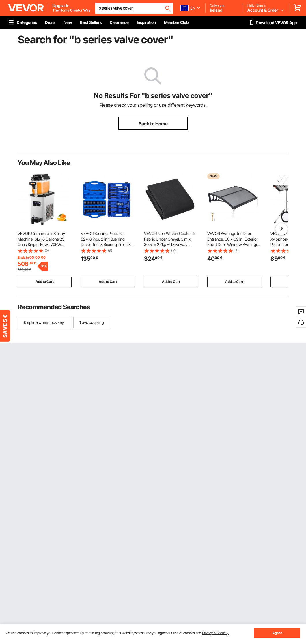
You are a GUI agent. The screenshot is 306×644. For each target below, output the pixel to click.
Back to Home (153, 124)
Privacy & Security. (215, 633)
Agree (277, 633)
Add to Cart (45, 282)
